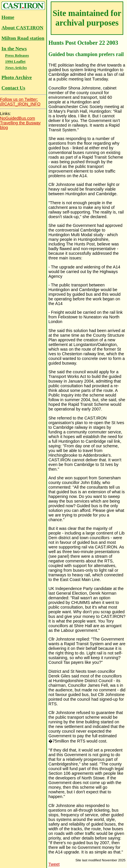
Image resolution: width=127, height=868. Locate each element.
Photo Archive (17, 77)
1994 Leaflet (15, 61)
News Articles (16, 68)
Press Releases (17, 55)
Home (8, 17)
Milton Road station (23, 38)
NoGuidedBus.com (18, 118)
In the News (14, 49)
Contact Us (13, 88)
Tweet (54, 864)
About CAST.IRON (22, 28)
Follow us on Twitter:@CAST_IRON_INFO (20, 102)
